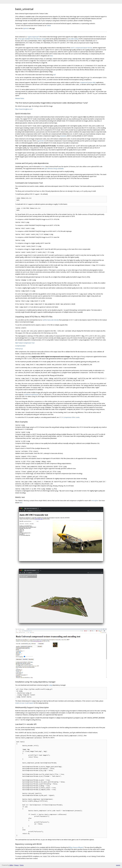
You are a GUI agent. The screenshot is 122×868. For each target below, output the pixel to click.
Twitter (49, 25)
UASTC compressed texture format (81, 48)
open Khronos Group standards (54, 169)
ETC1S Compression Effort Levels (69, 417)
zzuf (54, 75)
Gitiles (11, 865)
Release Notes (20, 98)
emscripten (95, 501)
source (118, 865)
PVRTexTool (19, 349)
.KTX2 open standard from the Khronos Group (32, 39)
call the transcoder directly (51, 320)
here (51, 56)
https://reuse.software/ (76, 847)
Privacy (16, 865)
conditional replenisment (31, 394)
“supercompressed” (33, 37)
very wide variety (73, 39)
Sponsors (26, 28)
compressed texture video (88, 82)
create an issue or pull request (24, 703)
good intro (41, 141)
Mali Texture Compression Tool (25, 343)
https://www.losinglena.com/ (24, 109)
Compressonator (20, 346)
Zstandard (63, 136)
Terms (22, 865)
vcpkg (50, 685)
